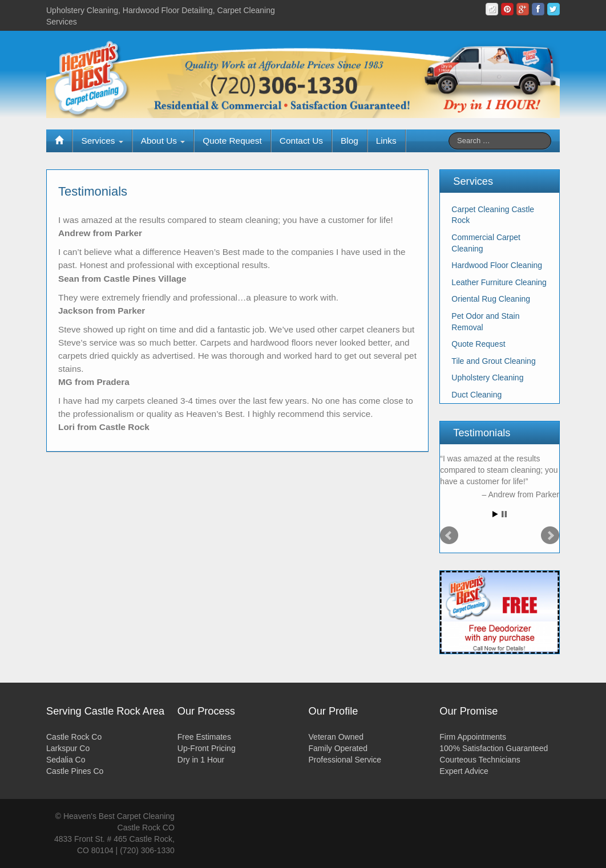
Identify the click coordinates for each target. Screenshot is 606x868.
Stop (504, 514)
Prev (449, 536)
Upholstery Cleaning (487, 378)
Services (102, 141)
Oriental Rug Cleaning (491, 299)
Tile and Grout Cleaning (493, 361)
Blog (350, 141)
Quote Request (232, 141)
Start (495, 514)
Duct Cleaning (476, 395)
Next (550, 536)
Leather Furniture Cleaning (499, 282)
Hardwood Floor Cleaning (497, 265)
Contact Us (301, 141)
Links (386, 141)
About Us (163, 141)
